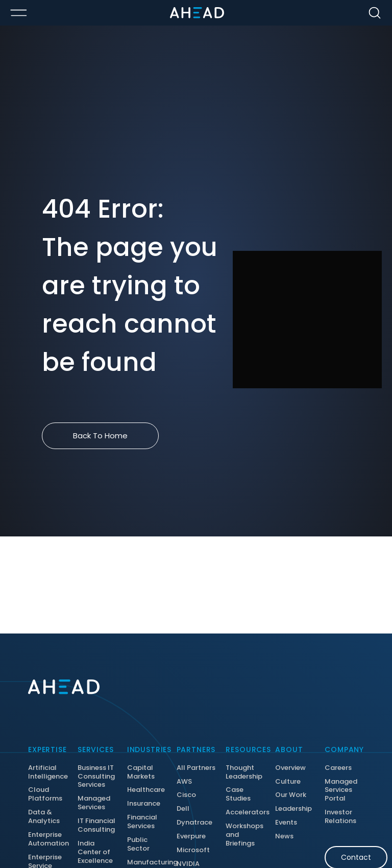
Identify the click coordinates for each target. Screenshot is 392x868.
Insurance (144, 804)
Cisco (186, 795)
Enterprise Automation (48, 839)
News (284, 837)
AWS (184, 782)
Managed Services (94, 803)
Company (344, 749)
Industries (147, 749)
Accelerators (245, 813)
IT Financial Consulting (96, 826)
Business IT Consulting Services (96, 777)
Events (286, 823)
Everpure (191, 837)
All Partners (196, 768)
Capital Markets (141, 772)
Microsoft (193, 850)
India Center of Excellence (95, 852)
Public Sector (138, 844)
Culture (288, 782)
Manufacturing (147, 863)
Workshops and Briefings (244, 835)
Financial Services (142, 822)
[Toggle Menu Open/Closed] (18, 13)
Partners (196, 749)
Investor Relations (340, 817)
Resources (245, 749)
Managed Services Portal (341, 791)
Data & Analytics (44, 817)
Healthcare (146, 790)
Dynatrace (194, 823)
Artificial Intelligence (48, 772)
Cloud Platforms (45, 794)
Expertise (47, 749)
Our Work (291, 795)
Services (96, 749)
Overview (290, 768)
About (289, 749)
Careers (338, 768)
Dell (183, 809)
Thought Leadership (244, 772)
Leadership (293, 809)
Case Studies (238, 794)
